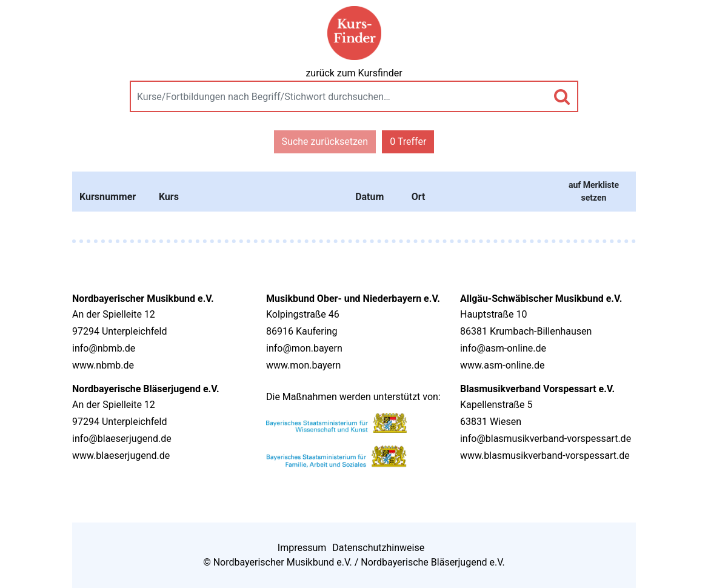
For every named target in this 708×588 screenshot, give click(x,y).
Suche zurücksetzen (325, 142)
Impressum (302, 548)
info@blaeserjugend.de (122, 439)
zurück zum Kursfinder (354, 73)
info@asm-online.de (503, 348)
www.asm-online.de (503, 365)
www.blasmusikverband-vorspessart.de (545, 456)
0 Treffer (408, 142)
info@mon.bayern (304, 348)
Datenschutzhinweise (378, 548)
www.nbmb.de (103, 365)
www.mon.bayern (303, 365)
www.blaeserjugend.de (121, 456)
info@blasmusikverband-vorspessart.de (546, 439)
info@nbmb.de (104, 348)
